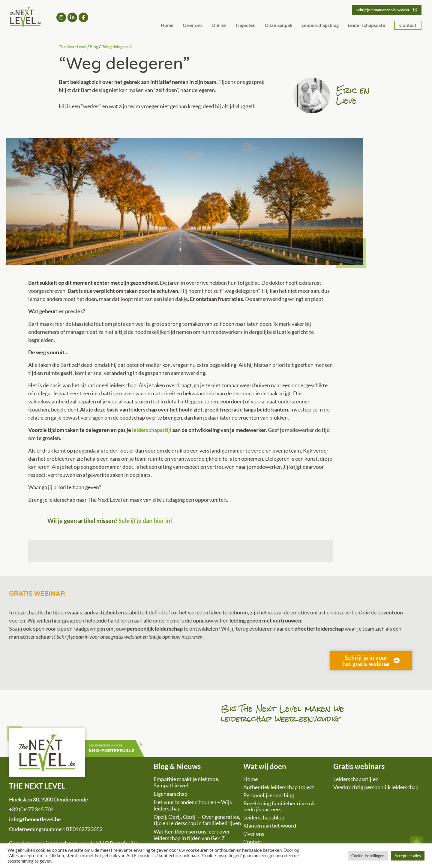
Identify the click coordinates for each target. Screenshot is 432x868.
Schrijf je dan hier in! (145, 521)
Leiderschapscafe (366, 25)
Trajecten (245, 25)
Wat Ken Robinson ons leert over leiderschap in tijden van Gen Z (192, 835)
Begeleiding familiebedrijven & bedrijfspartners (279, 806)
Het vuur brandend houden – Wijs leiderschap (193, 805)
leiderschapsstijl (152, 430)
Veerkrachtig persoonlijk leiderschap (376, 787)
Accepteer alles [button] (408, 856)
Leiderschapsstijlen (356, 779)
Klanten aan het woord (270, 825)
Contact (408, 25)
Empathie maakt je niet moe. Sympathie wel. (186, 782)
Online (219, 25)
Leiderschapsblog (320, 25)
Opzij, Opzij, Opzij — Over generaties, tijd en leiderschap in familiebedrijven (197, 820)
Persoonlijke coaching (269, 795)
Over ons (193, 25)
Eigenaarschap (171, 794)
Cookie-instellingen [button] (368, 856)
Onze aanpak (279, 25)
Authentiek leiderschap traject (279, 787)
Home (167, 25)
